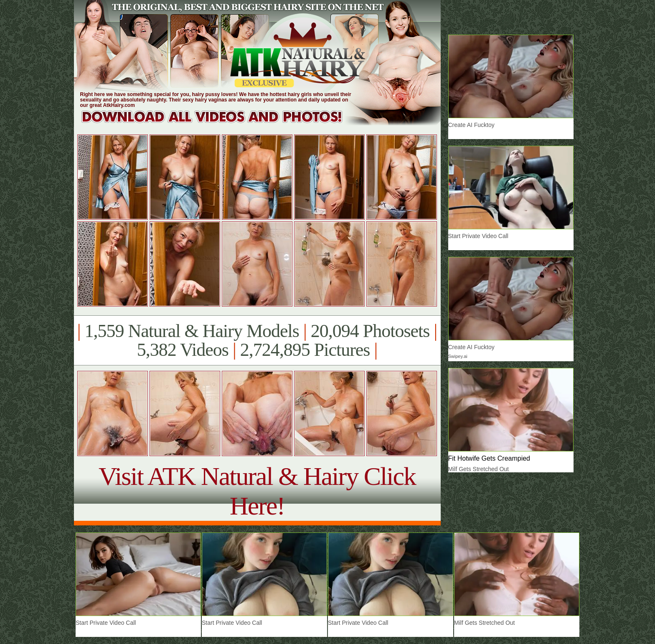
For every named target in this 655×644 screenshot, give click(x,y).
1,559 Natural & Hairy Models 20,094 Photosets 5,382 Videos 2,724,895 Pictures (257, 340)
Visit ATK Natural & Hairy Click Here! (257, 491)
